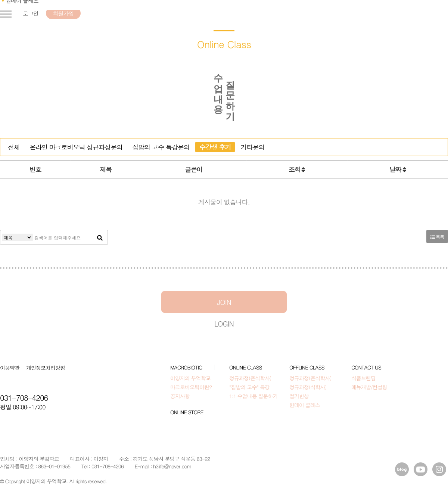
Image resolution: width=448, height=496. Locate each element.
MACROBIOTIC (186, 367)
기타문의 (252, 147)
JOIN (224, 302)
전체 (14, 147)
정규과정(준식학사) (250, 378)
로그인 (31, 13)
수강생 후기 (215, 147)
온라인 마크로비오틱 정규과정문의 (76, 147)
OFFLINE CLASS (307, 367)
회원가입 (63, 13)
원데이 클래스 (305, 405)
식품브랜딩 (363, 378)
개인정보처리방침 (46, 368)
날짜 (398, 169)
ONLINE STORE (187, 412)
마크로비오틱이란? (191, 387)
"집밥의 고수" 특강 (249, 387)
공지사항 (180, 396)
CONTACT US (366, 367)
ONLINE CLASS (246, 367)
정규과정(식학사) (308, 387)
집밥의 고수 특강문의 (161, 147)
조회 (297, 169)
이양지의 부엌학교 (190, 378)
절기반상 (299, 396)
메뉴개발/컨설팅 (369, 387)
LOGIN (224, 323)
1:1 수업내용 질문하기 (253, 396)
